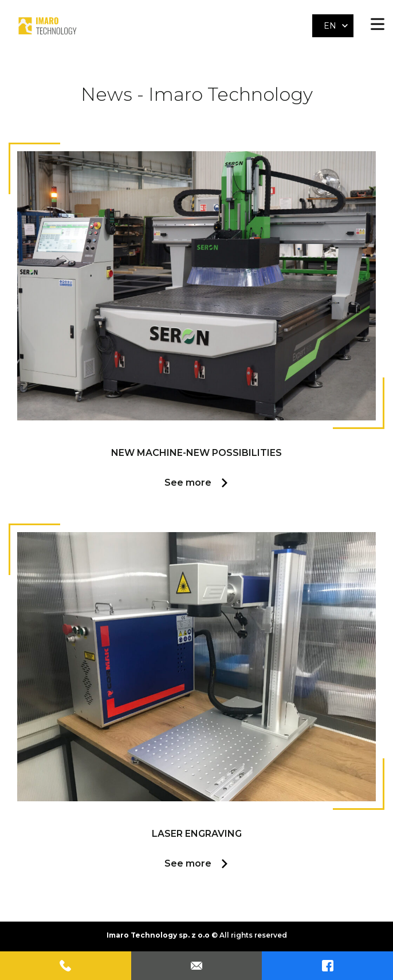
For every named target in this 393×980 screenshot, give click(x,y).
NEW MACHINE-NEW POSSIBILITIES (196, 453)
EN (330, 26)
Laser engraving (197, 834)
